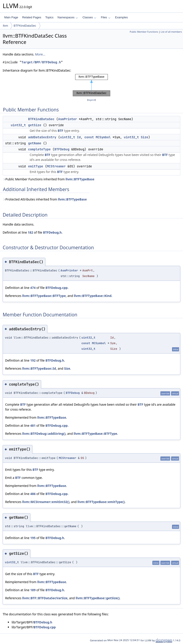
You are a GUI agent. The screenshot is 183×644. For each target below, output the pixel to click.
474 (33, 288)
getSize (35, 125)
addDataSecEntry (42, 137)
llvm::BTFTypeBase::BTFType (44, 296)
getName (35, 143)
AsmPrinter (67, 119)
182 (30, 232)
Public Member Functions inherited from (48, 179)
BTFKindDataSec (25, 26)
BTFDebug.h (52, 232)
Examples (121, 17)
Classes (89, 17)
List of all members (171, 32)
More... (40, 54)
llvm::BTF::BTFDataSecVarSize (45, 598)
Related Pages (32, 17)
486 (33, 494)
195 (33, 538)
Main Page (11, 17)
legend (92, 100)
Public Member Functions (144, 32)
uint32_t (18, 125)
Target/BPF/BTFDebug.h (41, 62)
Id (79, 137)
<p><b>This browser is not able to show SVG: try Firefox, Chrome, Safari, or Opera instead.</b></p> (92, 85)
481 (33, 425)
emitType (36, 166)
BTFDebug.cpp (56, 288)
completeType (39, 149)
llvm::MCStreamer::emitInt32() (46, 502)
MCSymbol (103, 137)
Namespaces (68, 17)
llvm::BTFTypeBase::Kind (93, 296)
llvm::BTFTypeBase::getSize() (98, 598)
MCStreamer (56, 166)
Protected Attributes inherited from (45, 199)
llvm (5, 26)
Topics (49, 17)
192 (33, 360)
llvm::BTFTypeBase (80, 179)
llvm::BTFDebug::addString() (44, 434)
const (89, 137)
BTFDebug (62, 149)
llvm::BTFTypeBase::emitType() (101, 502)
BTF (60, 131)
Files (106, 17)
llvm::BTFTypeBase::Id (39, 368)
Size (145, 137)
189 (33, 590)
